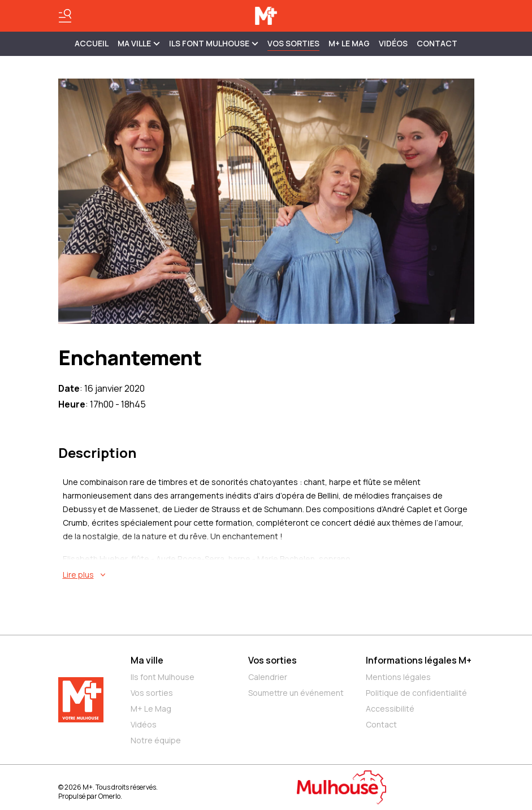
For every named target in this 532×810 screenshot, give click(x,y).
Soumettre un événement (296, 693)
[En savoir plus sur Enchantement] (269, 575)
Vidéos (393, 43)
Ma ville (147, 660)
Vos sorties (293, 43)
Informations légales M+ (419, 660)
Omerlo (109, 796)
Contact (437, 43)
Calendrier (268, 677)
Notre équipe (156, 740)
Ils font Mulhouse (163, 677)
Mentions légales (398, 677)
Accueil (92, 43)
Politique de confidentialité (416, 693)
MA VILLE (139, 43)
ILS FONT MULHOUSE (214, 43)
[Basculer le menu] (65, 16)
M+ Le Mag (349, 43)
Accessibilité (390, 709)
